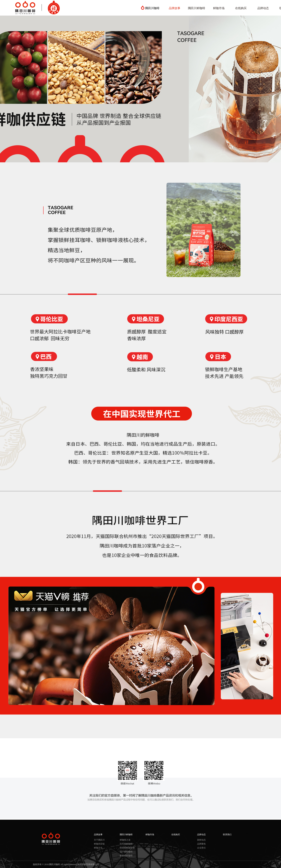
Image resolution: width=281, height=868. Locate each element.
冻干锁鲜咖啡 (126, 852)
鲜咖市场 (219, 8)
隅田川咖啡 (152, 8)
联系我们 (227, 835)
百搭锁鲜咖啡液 (127, 848)
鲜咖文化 (98, 848)
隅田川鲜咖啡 (197, 8)
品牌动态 (263, 8)
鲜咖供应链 (99, 844)
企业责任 (201, 848)
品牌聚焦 (201, 844)
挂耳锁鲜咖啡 (126, 844)
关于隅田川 (99, 840)
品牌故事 (175, 8)
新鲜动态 (201, 840)
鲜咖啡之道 (125, 840)
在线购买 (241, 8)
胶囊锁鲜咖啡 (126, 856)
